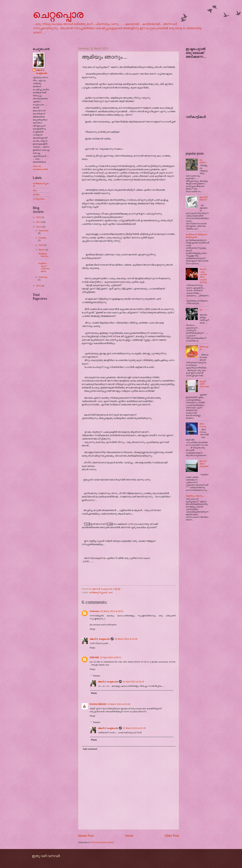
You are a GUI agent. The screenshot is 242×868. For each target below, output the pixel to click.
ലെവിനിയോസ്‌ (204, 198)
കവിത (36, 194)
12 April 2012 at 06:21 (111, 657)
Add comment (90, 749)
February (43, 277)
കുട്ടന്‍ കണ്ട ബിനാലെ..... (204, 385)
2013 (39, 222)
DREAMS (94, 657)
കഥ (110, 592)
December (44, 231)
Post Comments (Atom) (103, 842)
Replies (97, 676)
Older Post (172, 836)
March (42, 250)
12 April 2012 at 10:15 (133, 682)
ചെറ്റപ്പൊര (58, 14)
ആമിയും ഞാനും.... (44, 256)
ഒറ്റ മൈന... (204, 161)
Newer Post (86, 836)
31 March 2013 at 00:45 (119, 704)
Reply (93, 629)
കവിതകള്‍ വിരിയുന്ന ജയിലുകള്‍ (196, 236)
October (43, 238)
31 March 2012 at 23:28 (126, 639)
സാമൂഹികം (39, 199)
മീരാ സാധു (203, 425)
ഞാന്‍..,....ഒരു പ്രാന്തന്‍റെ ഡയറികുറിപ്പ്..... (204, 276)
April (41, 245)
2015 (39, 217)
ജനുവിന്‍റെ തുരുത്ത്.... (204, 465)
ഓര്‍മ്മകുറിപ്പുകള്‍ (98, 592)
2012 (39, 227)
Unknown (95, 611)
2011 (39, 286)
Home (129, 836)
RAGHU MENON (98, 704)
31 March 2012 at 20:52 (112, 611)
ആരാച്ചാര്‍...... (204, 348)
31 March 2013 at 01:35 (134, 728)
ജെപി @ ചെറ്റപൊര (100, 639)
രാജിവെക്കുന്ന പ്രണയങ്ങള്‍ (44, 267)
